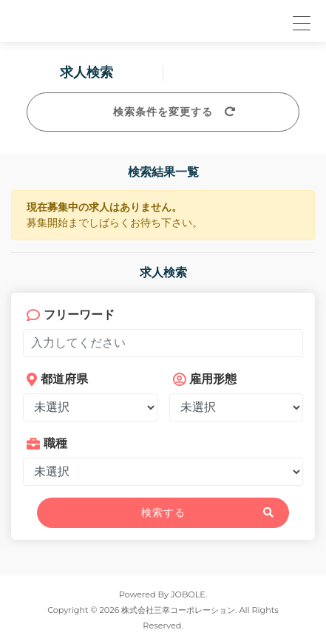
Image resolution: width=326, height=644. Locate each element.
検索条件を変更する (163, 112)
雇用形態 (205, 379)
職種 (47, 443)
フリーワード (71, 315)
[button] (299, 21)
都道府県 (57, 379)
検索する (163, 512)
